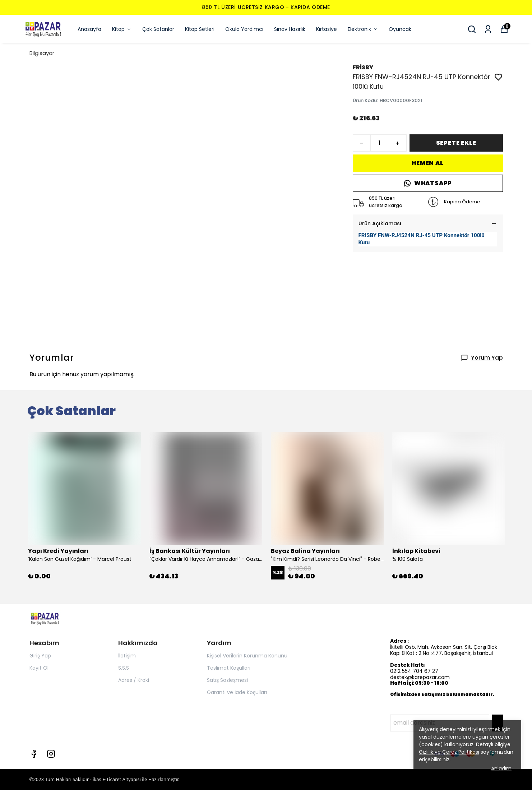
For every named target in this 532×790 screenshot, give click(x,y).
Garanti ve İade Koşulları (237, 692)
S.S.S (124, 668)
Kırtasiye (327, 29)
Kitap (122, 29)
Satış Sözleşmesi (227, 680)
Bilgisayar (42, 53)
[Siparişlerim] (488, 29)
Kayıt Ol (39, 668)
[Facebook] (34, 754)
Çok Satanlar (158, 29)
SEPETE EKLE (456, 143)
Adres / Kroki (134, 680)
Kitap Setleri (200, 29)
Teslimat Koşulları (229, 668)
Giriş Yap (40, 656)
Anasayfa (89, 29)
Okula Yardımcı (244, 29)
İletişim (127, 656)
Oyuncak (400, 29)
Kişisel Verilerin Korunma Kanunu (247, 656)
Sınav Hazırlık (290, 29)
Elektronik (363, 29)
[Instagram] (51, 754)
